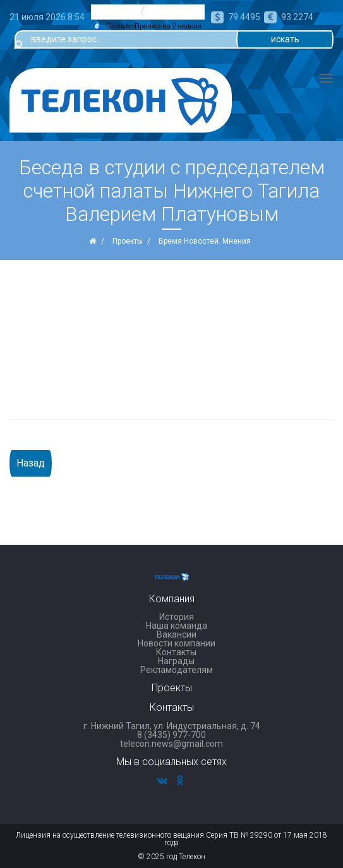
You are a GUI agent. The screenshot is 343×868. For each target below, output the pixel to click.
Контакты (176, 652)
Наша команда (177, 626)
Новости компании (177, 643)
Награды (176, 661)
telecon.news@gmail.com (171, 744)
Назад (31, 463)
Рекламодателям (177, 670)
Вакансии (177, 634)
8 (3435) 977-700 (171, 735)
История (177, 617)
